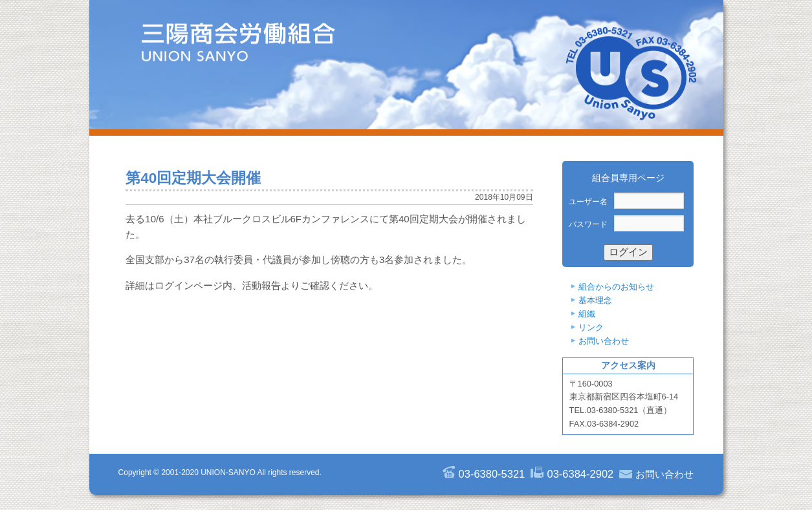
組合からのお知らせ (616, 287)
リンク (591, 327)
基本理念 (595, 300)
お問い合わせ (604, 341)
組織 (587, 314)
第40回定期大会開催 (193, 178)
